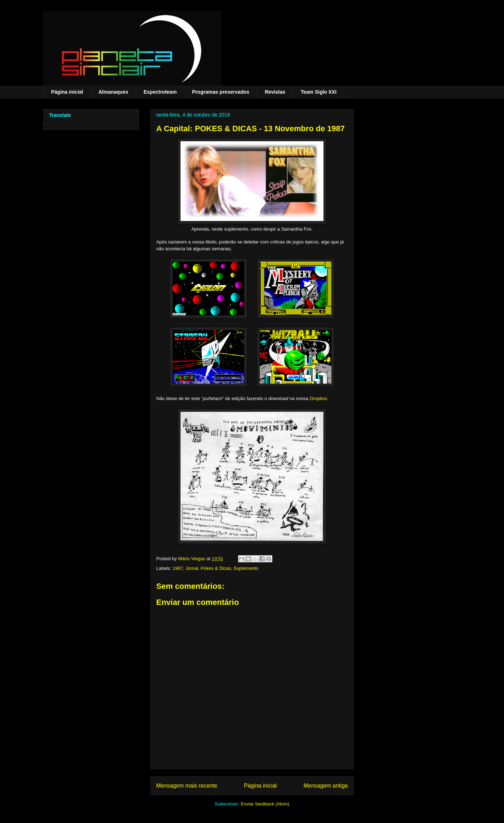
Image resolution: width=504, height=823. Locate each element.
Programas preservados (221, 92)
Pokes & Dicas (216, 568)
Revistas (275, 92)
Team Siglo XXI (318, 92)
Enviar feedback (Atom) (265, 804)
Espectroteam (160, 92)
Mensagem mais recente (187, 786)
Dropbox (318, 398)
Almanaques (113, 92)
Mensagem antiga (326, 786)
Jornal (192, 568)
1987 (178, 568)
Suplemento (246, 568)
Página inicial (67, 92)
